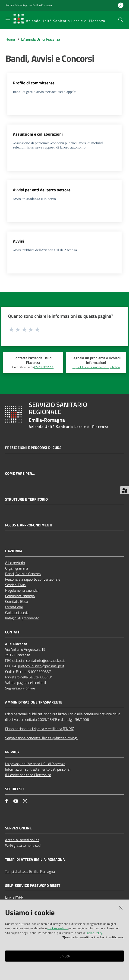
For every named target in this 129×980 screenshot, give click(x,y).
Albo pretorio (15, 563)
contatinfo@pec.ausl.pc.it (46, 660)
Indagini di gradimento (22, 618)
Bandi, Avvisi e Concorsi (23, 574)
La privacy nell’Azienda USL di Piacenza (35, 764)
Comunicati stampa (20, 596)
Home (10, 39)
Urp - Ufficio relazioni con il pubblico (96, 367)
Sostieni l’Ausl (16, 585)
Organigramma (17, 568)
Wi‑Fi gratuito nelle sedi (23, 845)
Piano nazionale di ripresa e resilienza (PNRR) (40, 729)
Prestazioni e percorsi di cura (33, 448)
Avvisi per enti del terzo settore (42, 190)
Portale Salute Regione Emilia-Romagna (29, 5)
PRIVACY (12, 752)
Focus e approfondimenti (29, 525)
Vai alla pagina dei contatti (25, 683)
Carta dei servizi (17, 612)
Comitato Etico (16, 601)
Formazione (14, 607)
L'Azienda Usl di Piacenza (41, 39)
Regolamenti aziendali (22, 590)
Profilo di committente (34, 83)
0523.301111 (44, 367)
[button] (121, 20)
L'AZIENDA (14, 551)
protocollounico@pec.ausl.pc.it (41, 666)
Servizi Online (18, 828)
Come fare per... (20, 474)
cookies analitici (58, 928)
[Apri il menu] (8, 19)
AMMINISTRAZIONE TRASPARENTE (34, 702)
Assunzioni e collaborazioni (38, 134)
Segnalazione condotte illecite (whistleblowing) (41, 738)
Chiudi (65, 956)
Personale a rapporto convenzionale (33, 579)
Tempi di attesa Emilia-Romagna (30, 871)
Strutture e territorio (26, 499)
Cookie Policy (94, 933)
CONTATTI (13, 632)
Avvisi (19, 241)
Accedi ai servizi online (22, 840)
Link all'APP (14, 897)
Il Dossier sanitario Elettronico (28, 775)
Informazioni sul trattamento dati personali (38, 769)
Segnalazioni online (20, 688)
